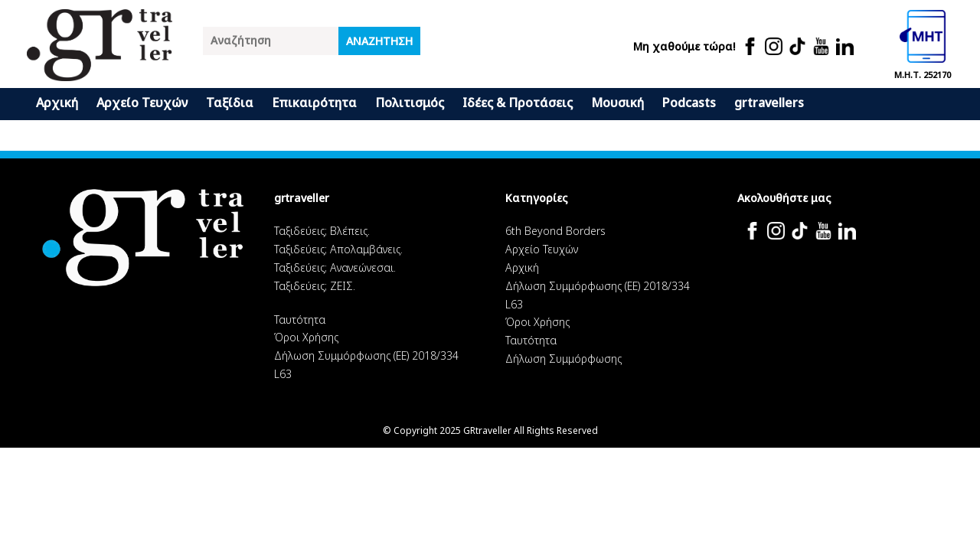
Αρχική (57, 103)
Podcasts (689, 103)
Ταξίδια (230, 103)
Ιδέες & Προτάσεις (518, 103)
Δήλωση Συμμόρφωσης (563, 359)
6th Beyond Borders (555, 231)
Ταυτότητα (300, 320)
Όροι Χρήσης (306, 337)
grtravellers (769, 103)
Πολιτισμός (410, 103)
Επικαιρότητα (314, 103)
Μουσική (617, 103)
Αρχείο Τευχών (142, 103)
